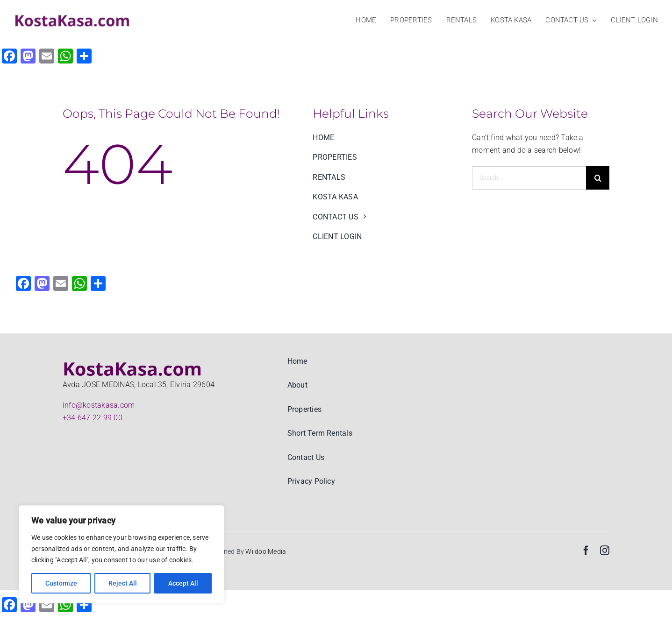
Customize (61, 583)
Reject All (123, 583)
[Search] (598, 178)
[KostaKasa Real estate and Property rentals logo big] (72, 16)
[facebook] (586, 551)
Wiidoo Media (266, 551)
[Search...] (529, 178)
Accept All (183, 583)
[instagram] (605, 551)
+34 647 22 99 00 (93, 418)
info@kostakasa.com (99, 405)
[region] (122, 554)
